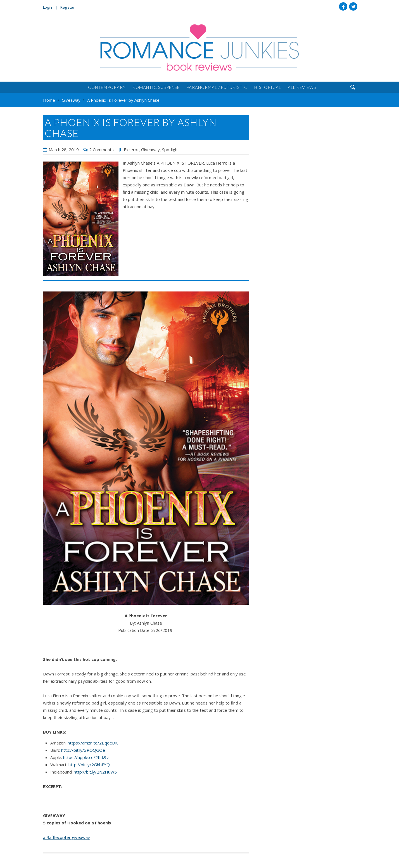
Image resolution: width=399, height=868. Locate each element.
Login (47, 7)
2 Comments (101, 150)
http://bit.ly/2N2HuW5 (95, 772)
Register (67, 7)
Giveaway (150, 150)
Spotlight (171, 150)
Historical (268, 87)
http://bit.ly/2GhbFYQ (89, 765)
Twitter (353, 6)
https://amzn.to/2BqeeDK (93, 743)
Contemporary (107, 87)
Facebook (343, 6)
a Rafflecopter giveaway (66, 837)
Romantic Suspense (156, 87)
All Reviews (302, 87)
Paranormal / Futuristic (217, 87)
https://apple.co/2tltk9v (86, 757)
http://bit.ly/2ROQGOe (83, 750)
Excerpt (131, 150)
